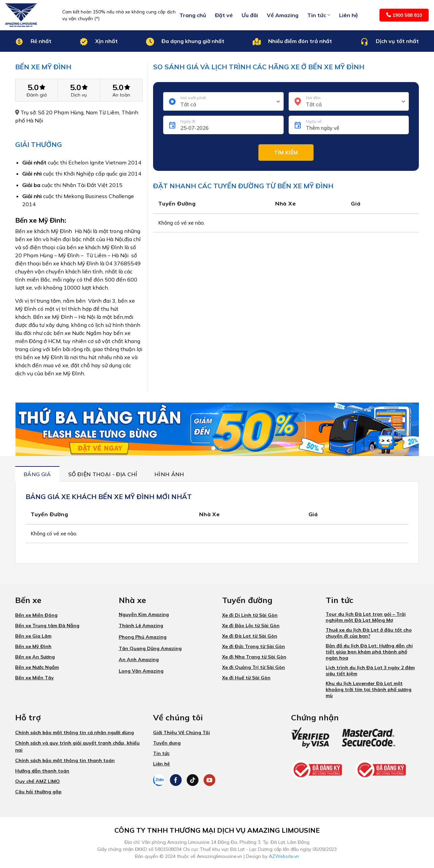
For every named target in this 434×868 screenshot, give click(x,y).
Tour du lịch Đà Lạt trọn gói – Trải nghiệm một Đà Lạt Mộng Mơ (366, 617)
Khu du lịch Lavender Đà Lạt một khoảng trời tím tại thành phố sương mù (369, 689)
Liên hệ (349, 15)
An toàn (121, 95)
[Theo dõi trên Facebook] (176, 780)
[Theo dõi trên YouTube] (209, 780)
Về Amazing (283, 15)
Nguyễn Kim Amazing (144, 614)
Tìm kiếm (286, 152)
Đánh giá (37, 95)
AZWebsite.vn (284, 856)
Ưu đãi (250, 15)
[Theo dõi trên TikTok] (193, 780)
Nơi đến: (314, 98)
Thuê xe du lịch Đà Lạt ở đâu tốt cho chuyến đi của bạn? (369, 633)
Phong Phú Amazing (143, 637)
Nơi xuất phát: (194, 98)
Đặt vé (224, 15)
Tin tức (319, 15)
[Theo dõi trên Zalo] (159, 780)
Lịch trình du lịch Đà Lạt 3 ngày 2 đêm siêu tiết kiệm (370, 671)
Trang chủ (193, 15)
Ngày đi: (188, 121)
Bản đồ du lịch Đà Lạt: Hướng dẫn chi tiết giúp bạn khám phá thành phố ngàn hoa (369, 652)
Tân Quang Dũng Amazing (150, 648)
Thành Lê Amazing (141, 626)
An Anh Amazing (139, 659)
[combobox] (223, 101)
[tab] (37, 474)
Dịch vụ (79, 95)
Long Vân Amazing (141, 671)
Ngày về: (314, 121)
